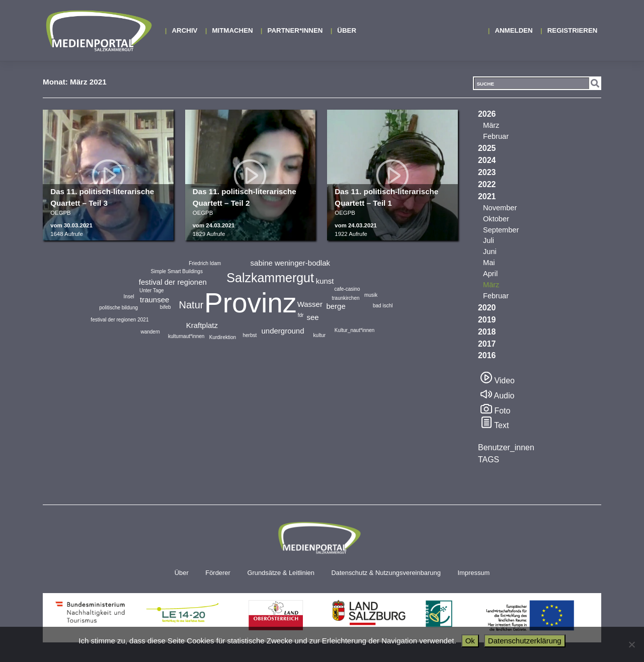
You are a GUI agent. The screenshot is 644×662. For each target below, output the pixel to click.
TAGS (489, 460)
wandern (150, 332)
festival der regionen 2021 (119, 320)
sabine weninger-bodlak (290, 263)
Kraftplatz (202, 325)
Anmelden (513, 30)
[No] (631, 644)
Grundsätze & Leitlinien (280, 573)
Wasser (310, 304)
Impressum (473, 573)
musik (371, 295)
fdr (301, 315)
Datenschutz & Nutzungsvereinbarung (386, 573)
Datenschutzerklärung (525, 641)
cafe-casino (347, 289)
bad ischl (383, 306)
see (312, 317)
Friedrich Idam (205, 263)
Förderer (218, 573)
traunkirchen (345, 298)
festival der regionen (173, 282)
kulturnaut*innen (186, 336)
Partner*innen (295, 30)
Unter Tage (152, 291)
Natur (191, 305)
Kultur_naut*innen (355, 330)
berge (336, 306)
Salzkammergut (270, 278)
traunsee (154, 300)
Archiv (185, 30)
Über (347, 30)
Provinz (250, 303)
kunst (325, 281)
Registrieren (573, 30)
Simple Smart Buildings (177, 271)
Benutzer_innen (506, 447)
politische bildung (118, 308)
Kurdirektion (223, 337)
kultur (319, 335)
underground (283, 331)
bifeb (166, 307)
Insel (129, 297)
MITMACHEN (232, 30)
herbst (250, 335)
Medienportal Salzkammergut (98, 31)
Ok (470, 641)
